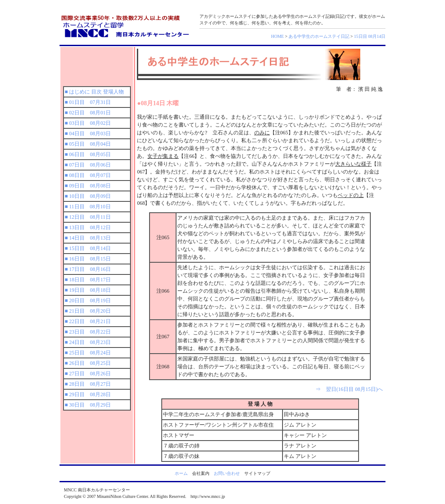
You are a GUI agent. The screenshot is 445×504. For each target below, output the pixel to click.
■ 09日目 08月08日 (88, 186)
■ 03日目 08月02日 (88, 123)
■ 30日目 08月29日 (88, 405)
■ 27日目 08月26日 (88, 374)
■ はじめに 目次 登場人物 (94, 92)
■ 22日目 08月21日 (88, 321)
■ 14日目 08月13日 (88, 238)
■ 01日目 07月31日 (88, 102)
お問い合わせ (227, 473)
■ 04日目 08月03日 (88, 134)
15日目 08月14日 (370, 36)
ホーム (181, 473)
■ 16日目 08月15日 (88, 259)
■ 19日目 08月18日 (88, 290)
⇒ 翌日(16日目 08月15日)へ (349, 389)
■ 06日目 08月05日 (88, 154)
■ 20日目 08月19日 (88, 300)
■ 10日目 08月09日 (88, 196)
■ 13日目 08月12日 (88, 227)
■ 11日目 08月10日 (88, 207)
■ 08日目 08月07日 (88, 175)
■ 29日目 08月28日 (88, 394)
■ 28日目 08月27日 (88, 384)
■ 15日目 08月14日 (88, 248)
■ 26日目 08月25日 (88, 363)
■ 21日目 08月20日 (88, 311)
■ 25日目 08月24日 (88, 353)
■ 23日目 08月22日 (88, 332)
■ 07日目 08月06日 (88, 165)
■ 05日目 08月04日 (88, 144)
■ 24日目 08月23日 (88, 342)
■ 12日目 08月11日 (88, 217)
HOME (277, 36)
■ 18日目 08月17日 (88, 280)
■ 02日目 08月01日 (88, 113)
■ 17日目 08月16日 (88, 269)
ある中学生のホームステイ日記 (319, 36)
